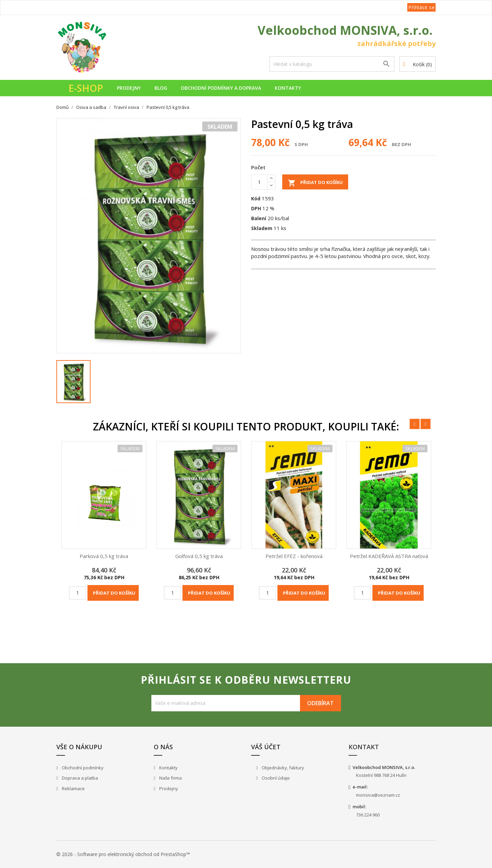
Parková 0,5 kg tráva (104, 556)
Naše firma (170, 778)
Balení (259, 218)
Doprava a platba (79, 778)
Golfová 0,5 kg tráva (199, 556)
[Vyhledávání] (332, 64)
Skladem (262, 228)
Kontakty (288, 88)
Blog (161, 88)
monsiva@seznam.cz (378, 795)
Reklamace (73, 788)
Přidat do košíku (315, 183)
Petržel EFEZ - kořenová (294, 556)
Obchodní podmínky (82, 768)
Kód (256, 198)
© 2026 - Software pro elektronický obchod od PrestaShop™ (123, 854)
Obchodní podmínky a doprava (221, 88)
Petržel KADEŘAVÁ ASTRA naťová (389, 556)
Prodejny (129, 88)
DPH (256, 208)
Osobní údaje (275, 778)
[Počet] (259, 182)
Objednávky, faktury (282, 768)
